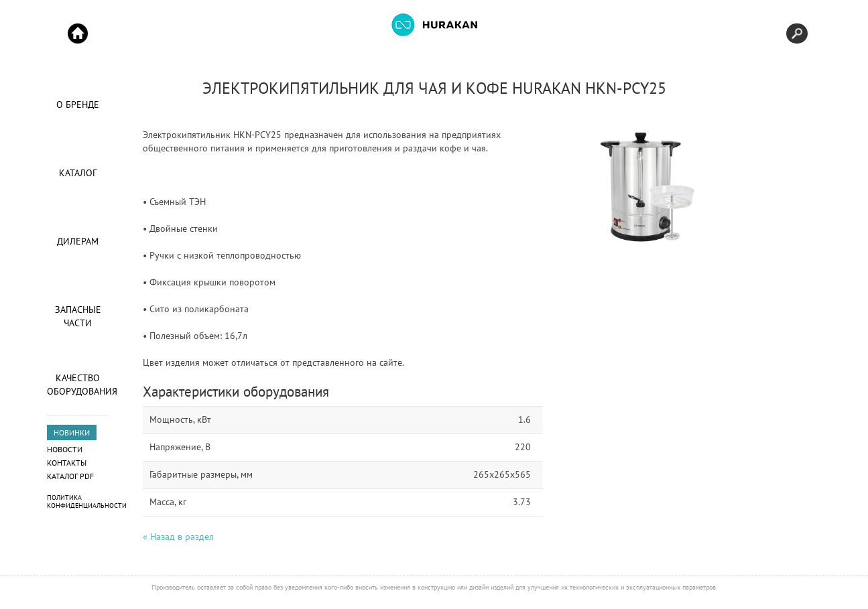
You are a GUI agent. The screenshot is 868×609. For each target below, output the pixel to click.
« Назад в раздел (178, 537)
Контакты (67, 463)
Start (78, 33)
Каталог (78, 173)
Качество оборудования (78, 385)
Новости (65, 449)
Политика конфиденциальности (87, 501)
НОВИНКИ (72, 432)
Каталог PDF (70, 476)
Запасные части (78, 316)
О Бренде (78, 105)
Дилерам (78, 241)
